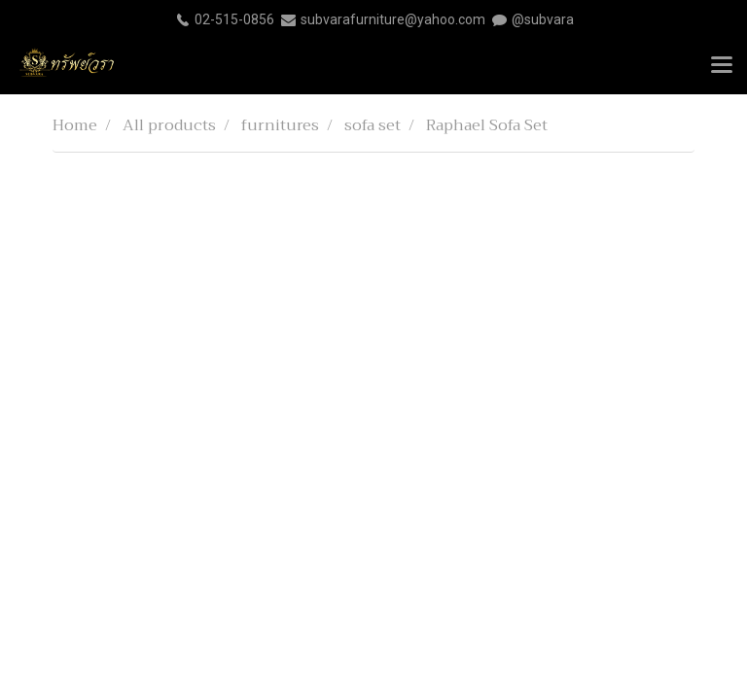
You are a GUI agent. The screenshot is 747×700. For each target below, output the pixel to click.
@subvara (543, 19)
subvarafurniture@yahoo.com (393, 19)
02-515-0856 (234, 19)
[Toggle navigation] (722, 66)
